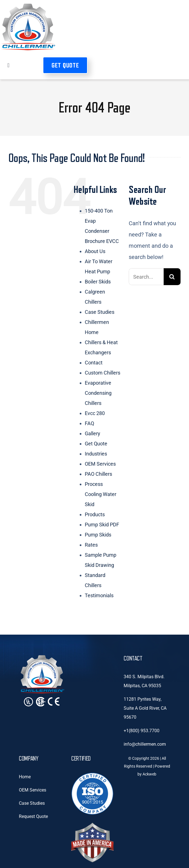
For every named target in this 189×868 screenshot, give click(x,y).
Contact (94, 363)
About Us (95, 251)
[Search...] (146, 277)
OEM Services (100, 464)
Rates (91, 545)
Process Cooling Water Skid (101, 494)
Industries (96, 454)
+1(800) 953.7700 (142, 731)
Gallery (93, 433)
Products (95, 514)
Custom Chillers (103, 373)
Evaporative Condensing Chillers (98, 393)
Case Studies (100, 312)
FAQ (89, 423)
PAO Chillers (98, 474)
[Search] (172, 277)
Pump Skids (98, 535)
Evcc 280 (95, 413)
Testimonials (99, 595)
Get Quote (96, 444)
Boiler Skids (98, 282)
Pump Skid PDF (102, 525)
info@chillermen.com (145, 744)
